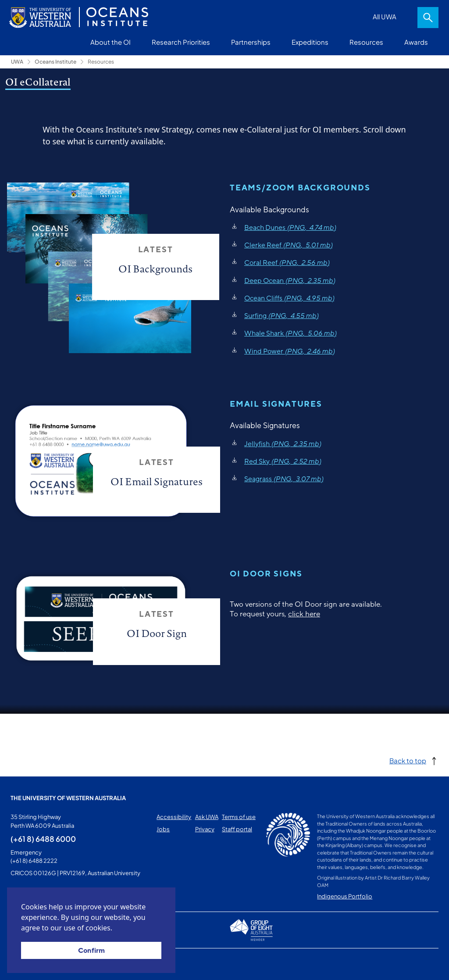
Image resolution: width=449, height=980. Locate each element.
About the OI (110, 42)
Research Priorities (181, 42)
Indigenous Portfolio (345, 896)
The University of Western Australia (68, 798)
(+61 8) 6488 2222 (34, 861)
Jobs (163, 829)
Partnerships (251, 42)
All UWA (385, 16)
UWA (17, 62)
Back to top (408, 760)
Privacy (205, 829)
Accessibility (174, 817)
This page (23, 964)
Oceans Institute (55, 62)
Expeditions (310, 42)
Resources (366, 42)
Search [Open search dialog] (428, 18)
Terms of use (239, 817)
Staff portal (237, 829)
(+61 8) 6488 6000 (43, 839)
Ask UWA (207, 817)
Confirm (91, 951)
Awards (416, 42)
